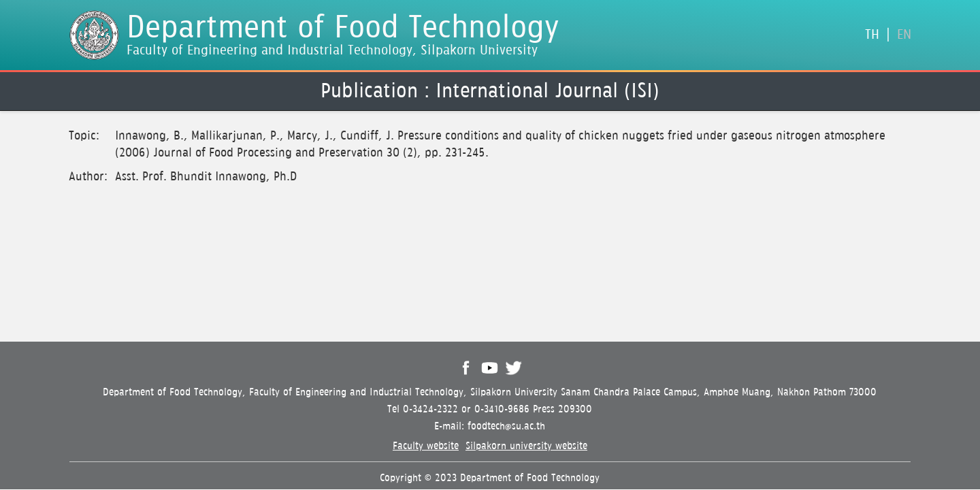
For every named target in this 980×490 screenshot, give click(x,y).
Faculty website (426, 446)
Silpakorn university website (526, 446)
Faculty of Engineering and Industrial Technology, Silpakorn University (332, 51)
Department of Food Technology (343, 28)
